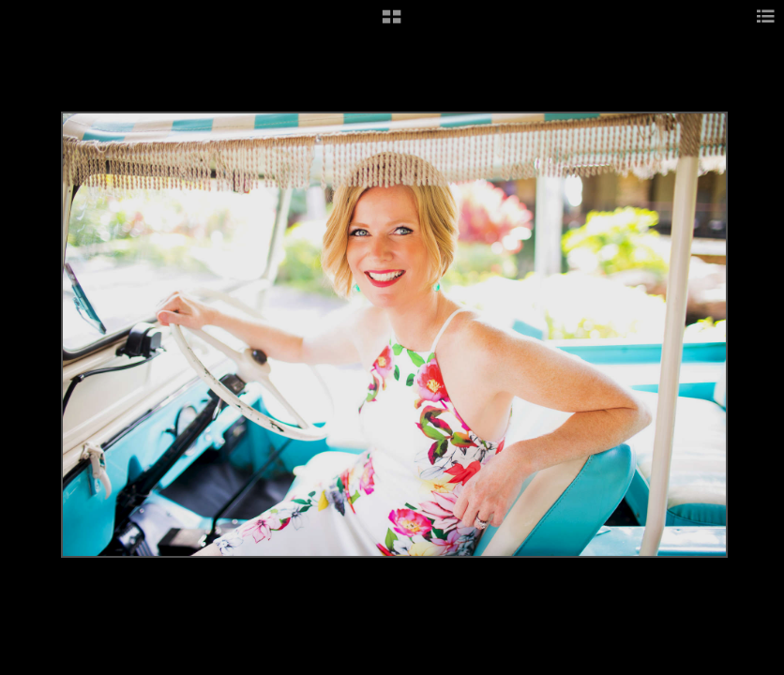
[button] (392, 23)
